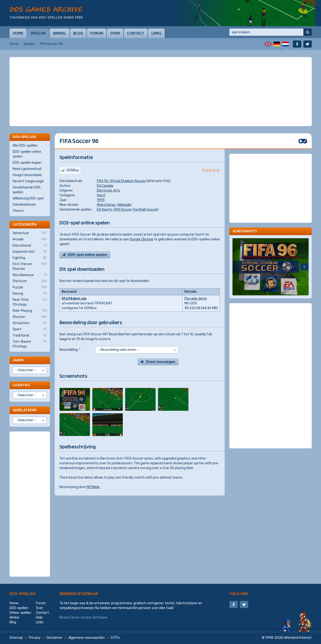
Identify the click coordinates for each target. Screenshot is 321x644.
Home (18, 33)
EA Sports (104, 210)
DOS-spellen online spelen (27, 154)
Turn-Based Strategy (30, 344)
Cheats (18, 211)
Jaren (18, 360)
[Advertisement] (161, 69)
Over (115, 33)
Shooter (30, 317)
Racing (30, 294)
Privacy (35, 638)
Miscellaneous (30, 275)
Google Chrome (141, 239)
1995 (101, 200)
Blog (78, 33)
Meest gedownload (27, 169)
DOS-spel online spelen (87, 255)
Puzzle (30, 287)
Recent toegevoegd (28, 181)
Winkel (59, 33)
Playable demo (196, 299)
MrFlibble (93, 487)
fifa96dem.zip (74, 299)
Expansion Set (30, 252)
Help (39, 617)
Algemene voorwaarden (86, 638)
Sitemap (16, 638)
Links (156, 33)
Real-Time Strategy (30, 302)
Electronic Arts (108, 191)
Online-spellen (20, 613)
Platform (30, 281)
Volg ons (239, 593)
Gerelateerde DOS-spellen (27, 190)
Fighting (30, 258)
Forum (97, 33)
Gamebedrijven (24, 205)
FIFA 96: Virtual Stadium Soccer (121, 181)
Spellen (38, 33)
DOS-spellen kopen (27, 163)
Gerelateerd (25, 410)
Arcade (30, 239)
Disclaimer (54, 638)
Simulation (30, 323)
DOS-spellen (22, 593)
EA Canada (105, 186)
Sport (101, 195)
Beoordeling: (70, 350)
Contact (136, 33)
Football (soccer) (146, 210)
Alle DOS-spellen (25, 146)
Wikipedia (124, 205)
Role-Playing (30, 311)
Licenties (21, 385)
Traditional (30, 336)
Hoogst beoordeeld (27, 175)
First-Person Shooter (30, 266)
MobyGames (106, 205)
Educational (30, 246)
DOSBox (73, 170)
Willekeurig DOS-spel (28, 198)
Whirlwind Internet (298, 638)
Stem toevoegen (160, 362)
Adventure (30, 233)
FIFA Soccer (122, 210)
